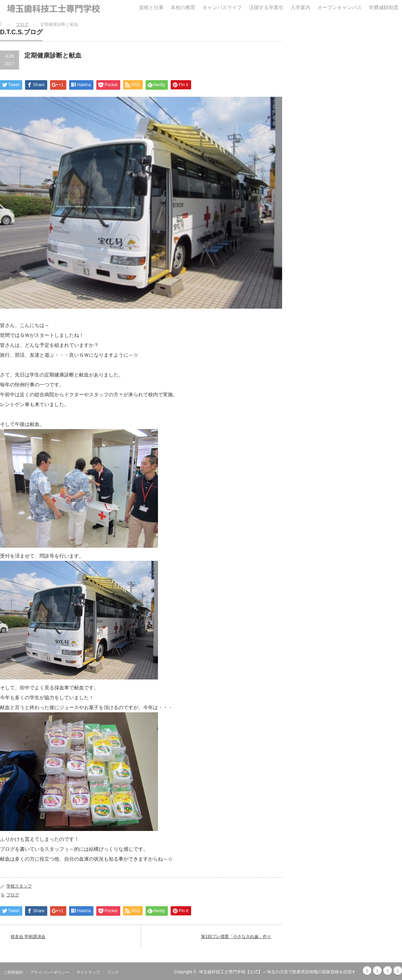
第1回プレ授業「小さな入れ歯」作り (236, 937)
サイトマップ (88, 972)
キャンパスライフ (222, 7)
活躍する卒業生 (266, 7)
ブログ (13, 895)
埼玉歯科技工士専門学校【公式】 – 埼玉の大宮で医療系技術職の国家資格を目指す (277, 972)
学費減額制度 (384, 7)
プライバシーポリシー (50, 972)
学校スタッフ (19, 886)
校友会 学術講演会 (28, 937)
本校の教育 (183, 7)
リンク (113, 972)
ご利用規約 (13, 972)
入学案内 (300, 7)
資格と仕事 (151, 7)
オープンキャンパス (340, 7)
